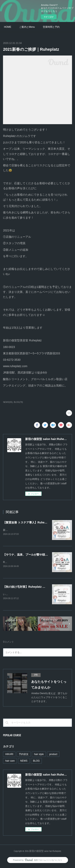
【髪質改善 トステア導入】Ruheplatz (27, 522)
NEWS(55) (8, 402)
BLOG (36, 762)
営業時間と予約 (51, 27)
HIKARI (9, 755)
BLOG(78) (18, 402)
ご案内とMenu (27, 27)
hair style (39, 755)
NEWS (24, 762)
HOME (8, 27)
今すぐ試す (49, 17)
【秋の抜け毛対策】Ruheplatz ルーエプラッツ (32, 587)
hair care (10, 762)
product (53, 755)
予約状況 (24, 755)
